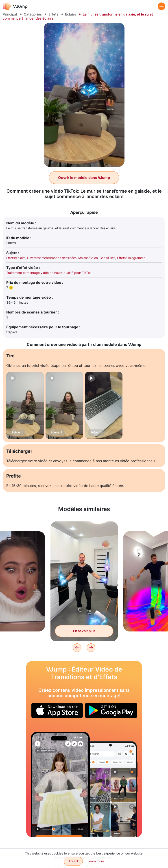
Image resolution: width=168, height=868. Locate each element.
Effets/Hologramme (131, 258)
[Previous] (77, 648)
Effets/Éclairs (16, 258)
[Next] (91, 648)
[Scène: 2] (64, 405)
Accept (73, 861)
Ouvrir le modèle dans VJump (84, 178)
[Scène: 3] (104, 405)
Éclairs (71, 14)
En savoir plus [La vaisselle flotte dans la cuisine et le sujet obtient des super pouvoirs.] (84, 631)
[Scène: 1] (25, 405)
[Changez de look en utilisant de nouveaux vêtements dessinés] (60, 784)
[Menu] (161, 6)
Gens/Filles (107, 258)
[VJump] (15, 6)
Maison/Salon (88, 258)
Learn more (96, 861)
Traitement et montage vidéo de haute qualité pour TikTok (49, 273)
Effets (53, 14)
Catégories (33, 14)
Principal (10, 14)
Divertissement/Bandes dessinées (52, 258)
